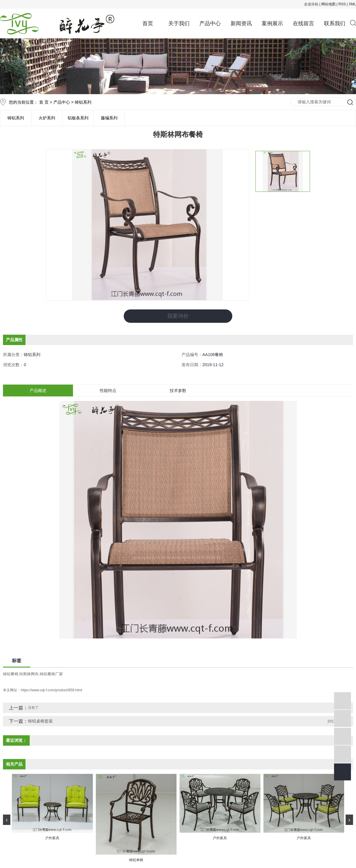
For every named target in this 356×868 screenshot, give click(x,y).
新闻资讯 (241, 23)
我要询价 (178, 316)
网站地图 (328, 4)
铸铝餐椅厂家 (51, 674)
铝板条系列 (78, 118)
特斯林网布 (29, 674)
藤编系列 (109, 118)
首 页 (44, 102)
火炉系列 (47, 118)
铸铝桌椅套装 (40, 721)
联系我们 (335, 23)
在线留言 (303, 23)
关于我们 (179, 23)
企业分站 (311, 4)
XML (352, 4)
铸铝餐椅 (11, 674)
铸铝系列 (83, 102)
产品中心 (210, 23)
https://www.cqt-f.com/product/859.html (51, 690)
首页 (148, 23)
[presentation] (7, 819)
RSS (342, 4)
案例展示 (272, 23)
